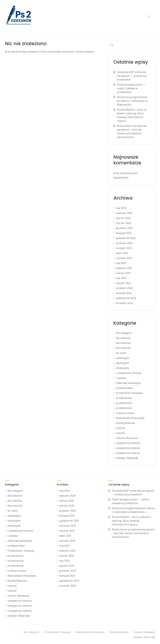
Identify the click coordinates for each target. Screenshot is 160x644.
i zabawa (121, 378)
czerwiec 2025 (124, 258)
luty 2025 (121, 278)
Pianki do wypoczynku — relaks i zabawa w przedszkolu (131, 88)
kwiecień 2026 (124, 213)
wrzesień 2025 (124, 243)
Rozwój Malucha (125, 423)
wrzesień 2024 (124, 303)
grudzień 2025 (124, 228)
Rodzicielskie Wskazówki (130, 418)
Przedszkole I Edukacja (129, 393)
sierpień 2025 (124, 248)
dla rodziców (123, 338)
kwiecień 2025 (124, 268)
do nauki (121, 353)
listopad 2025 (124, 233)
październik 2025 (126, 238)
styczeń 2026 (123, 223)
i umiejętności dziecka (129, 373)
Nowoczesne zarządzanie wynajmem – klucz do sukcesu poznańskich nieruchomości (133, 533)
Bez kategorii (124, 333)
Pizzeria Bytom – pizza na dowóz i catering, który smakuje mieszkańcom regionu (131, 521)
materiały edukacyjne (128, 383)
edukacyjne (122, 358)
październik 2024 (126, 298)
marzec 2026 (123, 218)
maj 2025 (121, 263)
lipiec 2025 (122, 253)
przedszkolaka (124, 388)
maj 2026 (121, 208)
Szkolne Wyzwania (127, 438)
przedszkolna (124, 398)
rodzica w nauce (125, 413)
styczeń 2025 (123, 283)
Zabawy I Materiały (127, 458)
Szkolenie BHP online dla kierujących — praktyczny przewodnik (132, 76)
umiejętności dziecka (128, 443)
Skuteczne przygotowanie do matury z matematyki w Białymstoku (132, 101)
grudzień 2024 (124, 288)
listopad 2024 (124, 293)
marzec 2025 (123, 273)
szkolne (120, 428)
